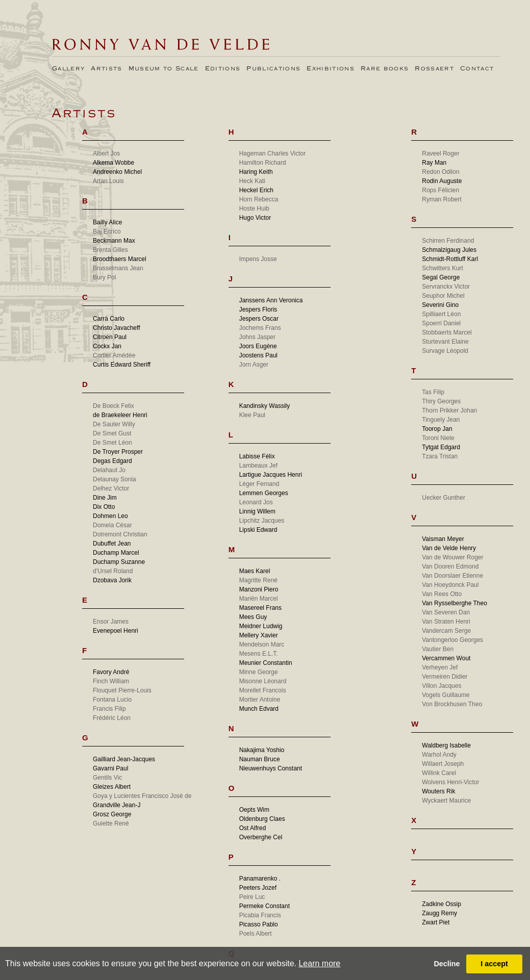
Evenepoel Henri (116, 631)
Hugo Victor (255, 218)
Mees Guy (253, 617)
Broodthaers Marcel (120, 259)
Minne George (259, 672)
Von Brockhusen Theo (452, 704)
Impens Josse (258, 259)
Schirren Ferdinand (448, 241)
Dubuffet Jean (112, 544)
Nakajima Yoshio (262, 750)
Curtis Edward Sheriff (122, 365)
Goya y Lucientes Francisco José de (142, 796)
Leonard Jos (256, 502)
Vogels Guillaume (446, 695)
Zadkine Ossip (441, 904)
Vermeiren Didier (445, 677)
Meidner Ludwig (261, 626)
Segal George (441, 277)
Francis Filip (109, 709)
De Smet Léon (112, 443)
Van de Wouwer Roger (452, 557)
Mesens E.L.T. (259, 654)
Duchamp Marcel (116, 553)
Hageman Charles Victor (273, 153)
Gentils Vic (107, 778)
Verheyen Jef (440, 667)
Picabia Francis (260, 915)
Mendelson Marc (262, 644)
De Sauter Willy (114, 424)
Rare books (385, 69)
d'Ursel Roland (113, 571)
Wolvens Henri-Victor (450, 782)
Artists (106, 69)
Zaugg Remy (439, 913)
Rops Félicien (440, 190)
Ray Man (434, 163)
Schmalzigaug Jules (449, 250)
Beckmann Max (114, 241)
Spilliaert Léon (441, 314)
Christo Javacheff (117, 328)
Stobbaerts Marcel (447, 332)
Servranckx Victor (446, 287)
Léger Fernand (259, 484)
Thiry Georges (441, 401)
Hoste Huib (254, 209)
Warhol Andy (439, 755)
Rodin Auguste (442, 181)
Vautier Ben (438, 649)
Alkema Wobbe (113, 163)
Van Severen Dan (446, 612)
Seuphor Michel (443, 296)
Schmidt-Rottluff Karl (450, 259)
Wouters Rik (438, 791)
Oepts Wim (254, 810)
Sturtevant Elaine (445, 342)
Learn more (319, 963)
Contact (477, 69)
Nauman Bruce (260, 759)
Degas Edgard (112, 461)
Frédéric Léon (112, 718)
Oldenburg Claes (262, 819)
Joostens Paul (258, 355)
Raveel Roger (440, 153)
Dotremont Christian (120, 534)
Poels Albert (256, 934)
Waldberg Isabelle (446, 745)
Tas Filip (433, 392)
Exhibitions (331, 69)
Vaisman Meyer (443, 539)
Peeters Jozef (258, 888)
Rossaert (434, 69)
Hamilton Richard (263, 163)
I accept (494, 964)
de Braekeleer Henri (120, 415)
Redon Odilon (440, 172)
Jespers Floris (258, 310)
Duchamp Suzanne (119, 562)
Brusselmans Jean (118, 268)
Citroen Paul (110, 337)
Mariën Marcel (259, 599)
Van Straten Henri (446, 622)
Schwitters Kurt (443, 268)
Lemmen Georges (264, 493)
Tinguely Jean (441, 420)
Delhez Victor (111, 488)
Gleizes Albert (112, 787)
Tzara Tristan (440, 456)
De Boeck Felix (113, 406)
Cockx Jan (107, 346)
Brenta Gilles (110, 250)
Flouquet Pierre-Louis (122, 690)
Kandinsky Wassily (265, 406)
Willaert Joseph (443, 764)
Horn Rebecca (259, 199)
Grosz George (112, 814)
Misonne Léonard (263, 681)
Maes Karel (255, 571)
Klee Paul (252, 415)
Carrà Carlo (109, 319)
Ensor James (111, 622)
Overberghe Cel (261, 837)
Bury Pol (104, 277)
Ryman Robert (441, 199)
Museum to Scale (164, 69)
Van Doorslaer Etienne (452, 576)
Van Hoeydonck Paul (450, 585)
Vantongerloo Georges (452, 640)
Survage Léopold (445, 351)
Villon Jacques (441, 686)
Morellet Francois (263, 690)
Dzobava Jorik (112, 580)
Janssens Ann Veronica (271, 300)
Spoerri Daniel (441, 323)
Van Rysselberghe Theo (455, 603)
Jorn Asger (254, 365)
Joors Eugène (258, 346)
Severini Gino (440, 305)
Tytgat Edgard (441, 447)
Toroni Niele (438, 438)
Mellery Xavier (259, 635)
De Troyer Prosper (118, 452)
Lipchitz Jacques (262, 521)
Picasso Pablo (259, 924)
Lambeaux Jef (258, 466)
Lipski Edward (258, 530)
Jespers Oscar (259, 319)
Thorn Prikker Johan (449, 410)
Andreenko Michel (117, 172)
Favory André (111, 672)
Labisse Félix (257, 456)
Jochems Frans (260, 328)
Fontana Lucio (112, 700)
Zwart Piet (436, 922)
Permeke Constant (264, 906)
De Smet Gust (112, 433)
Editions (223, 69)
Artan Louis (108, 181)
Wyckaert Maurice (446, 801)
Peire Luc (252, 897)
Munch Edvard (259, 709)
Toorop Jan (437, 429)
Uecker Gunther (444, 498)
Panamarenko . (260, 879)
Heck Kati (252, 181)
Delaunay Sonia (115, 479)
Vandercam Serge (446, 631)
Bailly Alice (107, 222)
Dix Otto (104, 507)
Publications (273, 69)
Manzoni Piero (259, 589)
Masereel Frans (260, 608)
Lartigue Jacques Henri (271, 475)
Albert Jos (106, 153)
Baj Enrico (107, 231)
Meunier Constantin (266, 663)
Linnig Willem (257, 511)
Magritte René (258, 580)
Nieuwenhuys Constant (271, 768)
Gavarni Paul (110, 768)
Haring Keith (256, 172)
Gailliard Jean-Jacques (124, 759)
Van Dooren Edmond (450, 566)
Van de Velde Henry (449, 548)
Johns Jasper (257, 337)
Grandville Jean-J (117, 805)
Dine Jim (105, 498)
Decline (447, 964)
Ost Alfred (253, 828)
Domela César (112, 525)
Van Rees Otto (442, 594)
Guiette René (111, 823)
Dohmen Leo (110, 516)
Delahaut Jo (109, 470)
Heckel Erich (256, 190)
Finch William (111, 681)
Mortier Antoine (260, 700)
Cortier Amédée (114, 355)
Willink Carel (439, 773)
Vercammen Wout (446, 658)
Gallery (68, 69)
